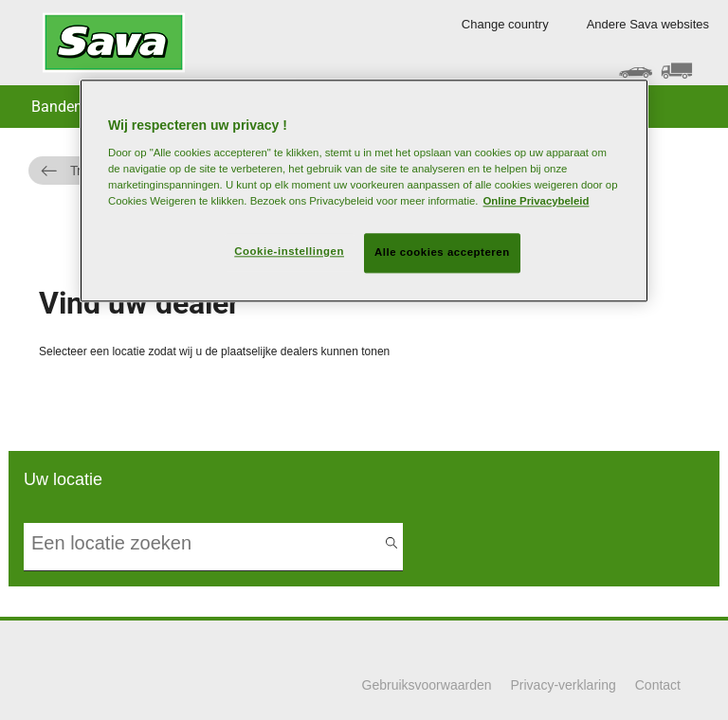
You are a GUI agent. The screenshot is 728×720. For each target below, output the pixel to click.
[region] (364, 190)
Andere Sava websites (648, 24)
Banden (57, 107)
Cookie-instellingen (289, 251)
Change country (505, 24)
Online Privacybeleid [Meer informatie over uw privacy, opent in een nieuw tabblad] (537, 201)
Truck (86, 171)
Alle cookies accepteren (442, 252)
